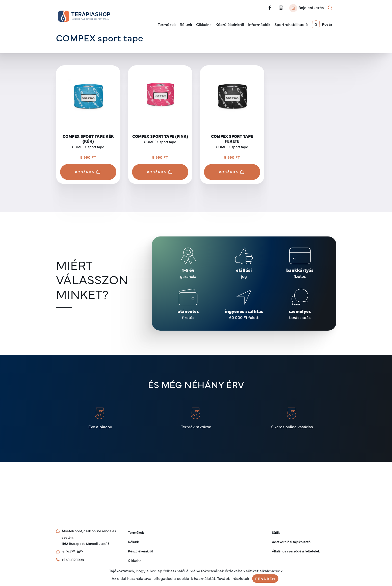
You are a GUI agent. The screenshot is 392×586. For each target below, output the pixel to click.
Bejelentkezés (307, 8)
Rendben (265, 578)
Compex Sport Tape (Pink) (160, 136)
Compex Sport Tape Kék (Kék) (88, 138)
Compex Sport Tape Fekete (232, 138)
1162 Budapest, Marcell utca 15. (86, 543)
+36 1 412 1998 (73, 560)
